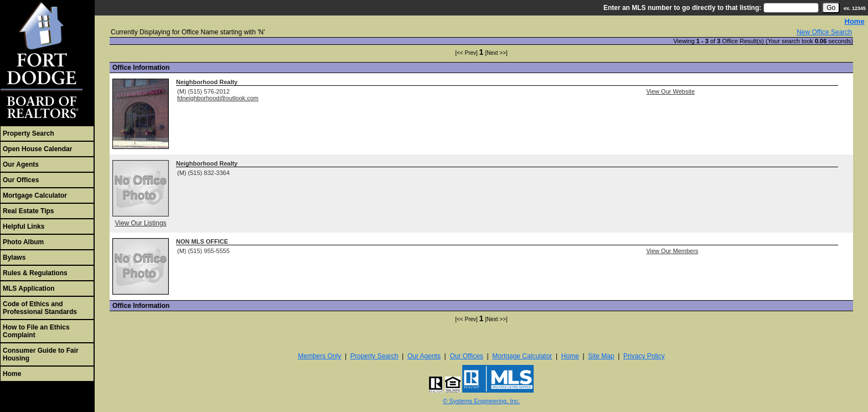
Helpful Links (24, 226)
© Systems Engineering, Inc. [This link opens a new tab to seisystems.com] (481, 401)
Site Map (601, 356)
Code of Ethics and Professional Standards (40, 308)
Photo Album (23, 242)
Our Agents (21, 164)
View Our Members (672, 251)
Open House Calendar (37, 149)
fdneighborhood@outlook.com (218, 98)
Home (12, 374)
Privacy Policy (644, 356)
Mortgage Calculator (35, 195)
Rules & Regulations (35, 273)
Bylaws (14, 257)
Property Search (29, 133)
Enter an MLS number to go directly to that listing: (682, 8)
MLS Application (29, 289)
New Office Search (824, 32)
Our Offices (21, 180)
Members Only (319, 356)
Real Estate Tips (28, 211)
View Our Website (670, 91)
